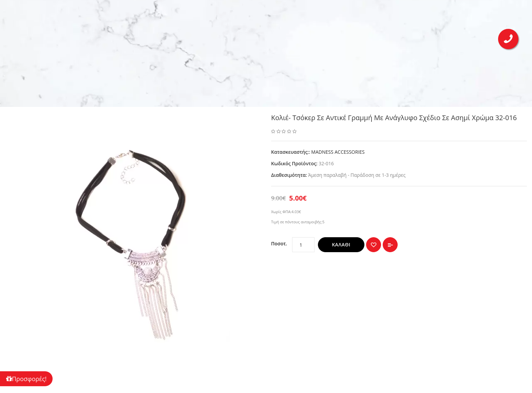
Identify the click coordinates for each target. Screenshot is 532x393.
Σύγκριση (390, 245)
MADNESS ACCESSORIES (338, 152)
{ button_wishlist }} (374, 245)
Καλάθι (341, 245)
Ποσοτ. (279, 244)
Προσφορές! (26, 379)
